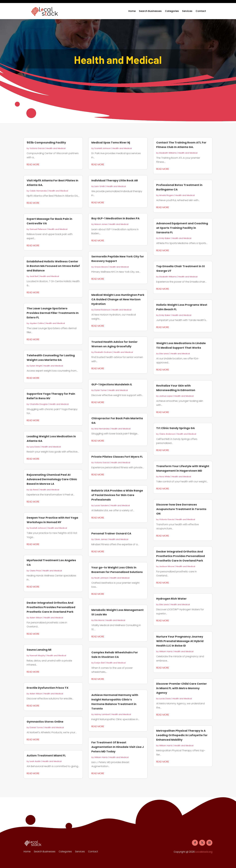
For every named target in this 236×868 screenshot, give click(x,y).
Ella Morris (99, 620)
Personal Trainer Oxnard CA (111, 533)
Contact (201, 11)
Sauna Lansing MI (39, 650)
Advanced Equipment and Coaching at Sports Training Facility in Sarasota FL (182, 228)
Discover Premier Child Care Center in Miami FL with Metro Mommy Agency (182, 688)
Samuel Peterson (38, 229)
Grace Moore (101, 267)
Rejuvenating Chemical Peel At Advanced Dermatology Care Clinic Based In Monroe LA (52, 479)
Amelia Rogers (166, 195)
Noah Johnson (101, 578)
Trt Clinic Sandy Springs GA (175, 428)
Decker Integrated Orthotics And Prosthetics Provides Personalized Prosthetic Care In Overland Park (51, 607)
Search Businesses (150, 11)
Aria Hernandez (102, 429)
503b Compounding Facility (46, 142)
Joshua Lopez (166, 396)
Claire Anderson (167, 434)
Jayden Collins (37, 323)
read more (33, 164)
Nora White (165, 477)
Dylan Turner (101, 390)
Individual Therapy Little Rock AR (115, 180)
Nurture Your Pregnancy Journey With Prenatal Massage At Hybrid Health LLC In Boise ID (180, 641)
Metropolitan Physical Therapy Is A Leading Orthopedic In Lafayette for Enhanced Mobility (182, 735)
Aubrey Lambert (102, 714)
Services (187, 11)
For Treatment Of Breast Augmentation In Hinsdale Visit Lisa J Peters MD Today (118, 747)
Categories (172, 11)
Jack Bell (34, 276)
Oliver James (101, 539)
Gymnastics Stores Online (45, 722)
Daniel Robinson (102, 310)
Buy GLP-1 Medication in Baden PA (115, 218)
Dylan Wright (36, 366)
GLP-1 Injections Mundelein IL (112, 384)
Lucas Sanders (102, 505)
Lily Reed (34, 490)
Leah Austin (35, 761)
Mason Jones (101, 224)
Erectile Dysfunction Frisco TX (48, 688)
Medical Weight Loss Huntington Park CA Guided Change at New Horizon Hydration (118, 299)
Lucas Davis (165, 699)
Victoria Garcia (37, 148)
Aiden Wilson (36, 618)
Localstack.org (204, 852)
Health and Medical (56, 148)
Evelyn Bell (99, 663)
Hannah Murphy (37, 656)
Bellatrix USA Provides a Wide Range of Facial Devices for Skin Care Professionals (117, 495)
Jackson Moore (167, 566)
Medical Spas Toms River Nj (111, 142)
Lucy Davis (35, 447)
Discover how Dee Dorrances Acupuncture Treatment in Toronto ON (181, 509)
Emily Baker (165, 238)
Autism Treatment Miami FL (46, 755)
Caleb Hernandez (38, 191)
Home (132, 11)
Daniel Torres (36, 727)
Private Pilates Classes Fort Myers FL (117, 457)
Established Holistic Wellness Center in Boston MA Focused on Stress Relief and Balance (53, 266)
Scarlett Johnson (38, 528)
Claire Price (35, 571)
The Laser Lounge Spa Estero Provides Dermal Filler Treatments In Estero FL (53, 313)
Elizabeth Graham (103, 352)
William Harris (101, 757)
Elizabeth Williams (168, 153)
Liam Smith (100, 186)
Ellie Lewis (164, 354)
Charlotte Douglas (39, 404)
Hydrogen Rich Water (171, 599)
